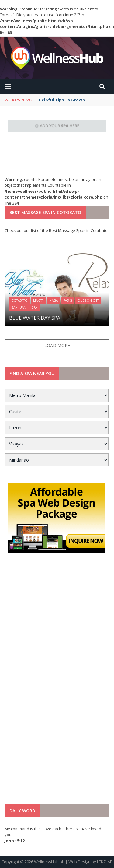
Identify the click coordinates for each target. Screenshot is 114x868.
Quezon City (88, 300)
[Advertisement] (57, 684)
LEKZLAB (105, 862)
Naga (54, 300)
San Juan (19, 307)
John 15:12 (15, 841)
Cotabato (20, 300)
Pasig (68, 300)
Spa (34, 307)
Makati (38, 300)
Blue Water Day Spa (35, 318)
